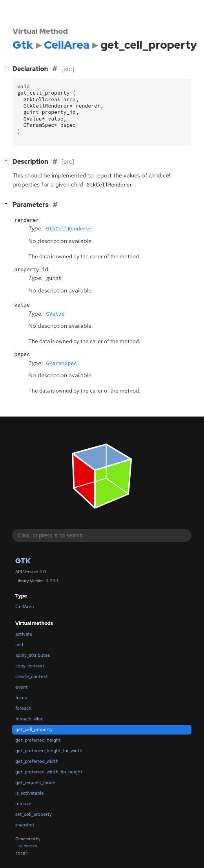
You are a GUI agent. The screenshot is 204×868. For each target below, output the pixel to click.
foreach (23, 708)
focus (21, 698)
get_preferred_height (38, 740)
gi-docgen (28, 846)
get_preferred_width (37, 761)
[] (8, 68)
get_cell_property (34, 729)
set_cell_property (34, 814)
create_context (32, 676)
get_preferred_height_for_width (49, 751)
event (22, 687)
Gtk (23, 561)
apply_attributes (33, 655)
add (19, 645)
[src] (68, 69)
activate (24, 634)
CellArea (25, 607)
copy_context (30, 666)
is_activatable (30, 793)
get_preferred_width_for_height (49, 772)
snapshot (25, 825)
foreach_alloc (29, 719)
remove (23, 804)
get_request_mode (35, 782)
